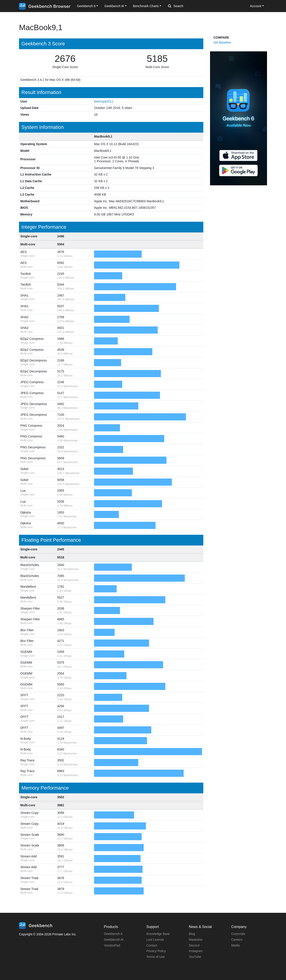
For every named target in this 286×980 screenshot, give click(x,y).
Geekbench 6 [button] (86, 6)
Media (236, 945)
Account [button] (256, 6)
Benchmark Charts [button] (146, 6)
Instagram (196, 951)
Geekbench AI (114, 940)
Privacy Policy (156, 951)
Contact (152, 945)
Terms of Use (156, 957)
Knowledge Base (158, 934)
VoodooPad (112, 945)
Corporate (238, 934)
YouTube (195, 957)
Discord (194, 945)
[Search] (191, 6)
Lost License (155, 940)
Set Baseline (222, 42)
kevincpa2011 (104, 101)
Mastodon (196, 940)
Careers (237, 940)
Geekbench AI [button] (114, 6)
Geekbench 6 (113, 934)
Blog (192, 934)
